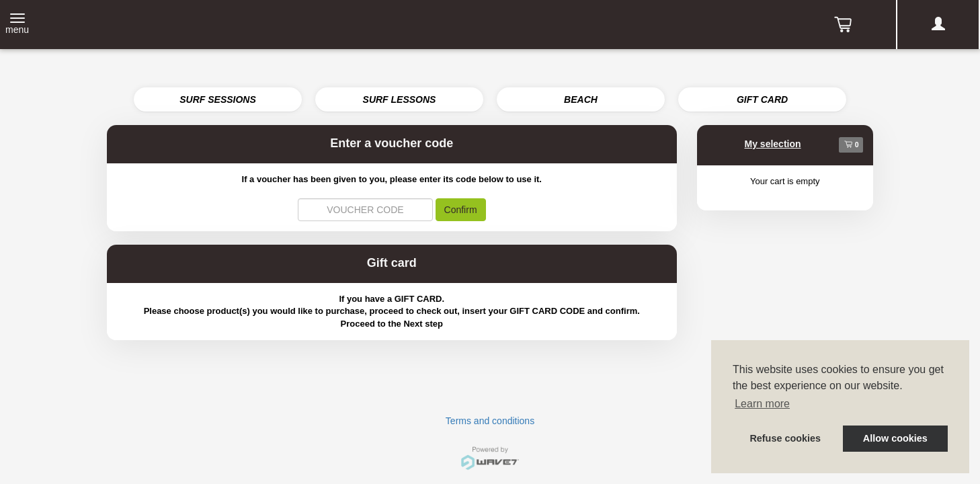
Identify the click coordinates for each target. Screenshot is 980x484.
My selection (773, 144)
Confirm (461, 210)
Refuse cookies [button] (785, 438)
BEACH (581, 99)
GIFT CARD (762, 99)
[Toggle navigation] (17, 25)
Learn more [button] (762, 404)
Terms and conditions (490, 421)
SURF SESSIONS (218, 99)
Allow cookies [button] (895, 438)
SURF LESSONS (400, 99)
